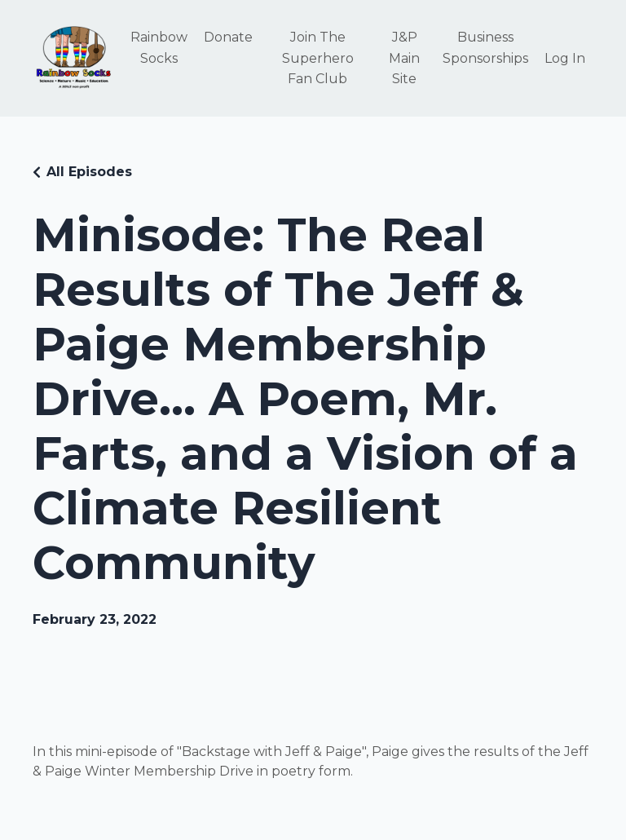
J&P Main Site (404, 58)
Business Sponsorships (485, 48)
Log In (565, 58)
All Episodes (89, 172)
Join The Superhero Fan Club (318, 58)
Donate (228, 37)
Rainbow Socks (159, 48)
